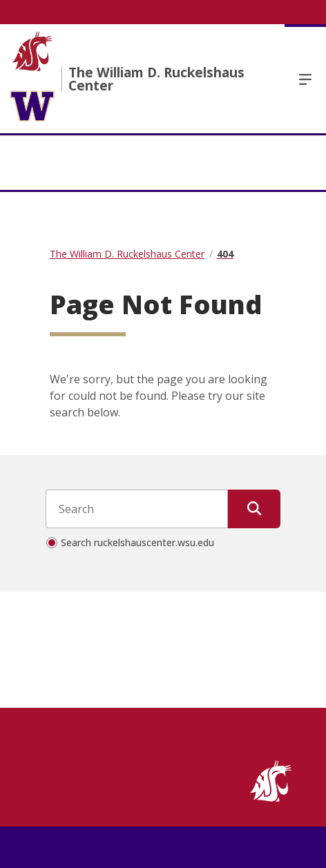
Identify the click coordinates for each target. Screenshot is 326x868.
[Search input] (137, 509)
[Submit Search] (254, 509)
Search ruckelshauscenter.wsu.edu (137, 542)
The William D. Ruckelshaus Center (156, 79)
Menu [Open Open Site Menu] (305, 79)
